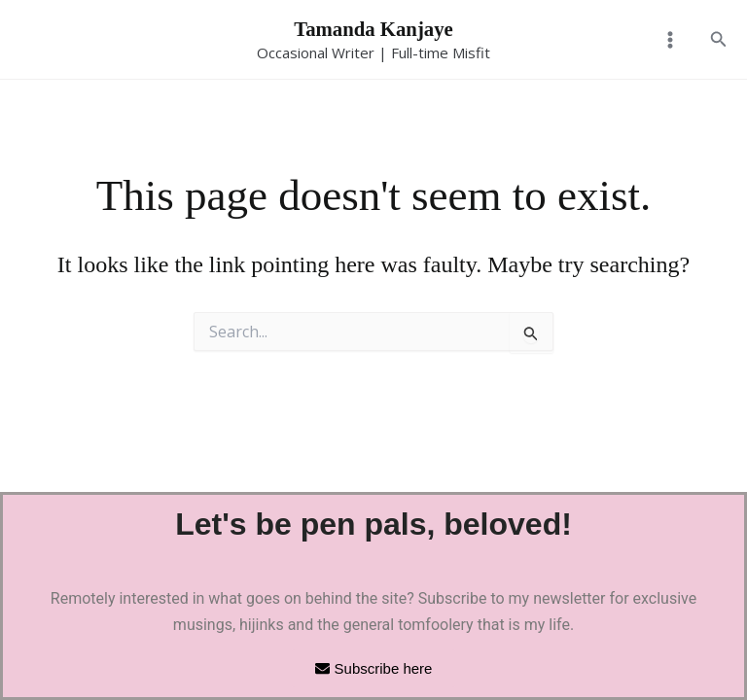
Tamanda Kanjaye (374, 31)
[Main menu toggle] (669, 42)
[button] (719, 42)
